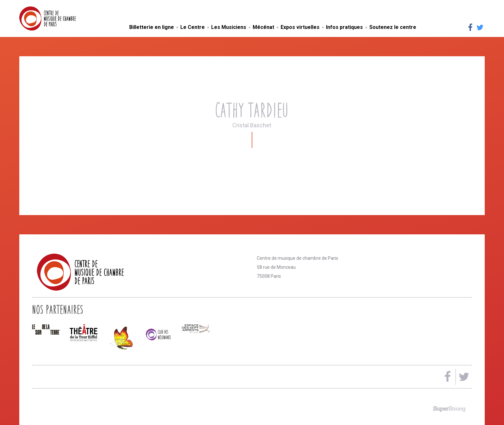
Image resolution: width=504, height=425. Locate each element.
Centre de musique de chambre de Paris (63, 18)
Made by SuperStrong (449, 409)
